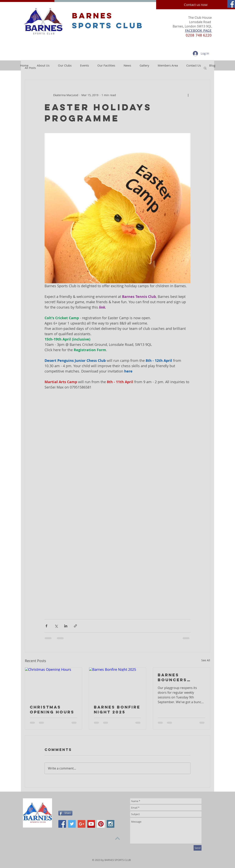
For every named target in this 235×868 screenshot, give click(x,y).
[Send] (198, 848)
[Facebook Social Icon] (231, 4)
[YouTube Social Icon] (91, 824)
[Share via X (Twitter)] (56, 626)
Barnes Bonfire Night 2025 (117, 709)
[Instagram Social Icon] (111, 824)
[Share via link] (75, 626)
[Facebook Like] (83, 802)
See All (206, 660)
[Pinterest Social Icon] (101, 824)
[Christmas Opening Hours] (54, 684)
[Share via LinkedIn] (66, 626)
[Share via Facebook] (46, 626)
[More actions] (188, 95)
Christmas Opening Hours (52, 709)
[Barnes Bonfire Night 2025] (118, 684)
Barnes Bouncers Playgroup (174, 677)
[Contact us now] (196, 5)
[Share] (65, 813)
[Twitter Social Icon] (72, 824)
